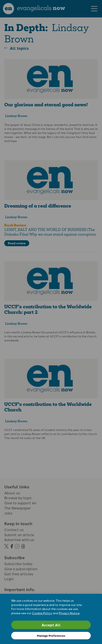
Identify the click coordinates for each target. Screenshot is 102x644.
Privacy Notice (69, 613)
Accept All (51, 625)
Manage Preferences (51, 636)
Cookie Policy (42, 613)
